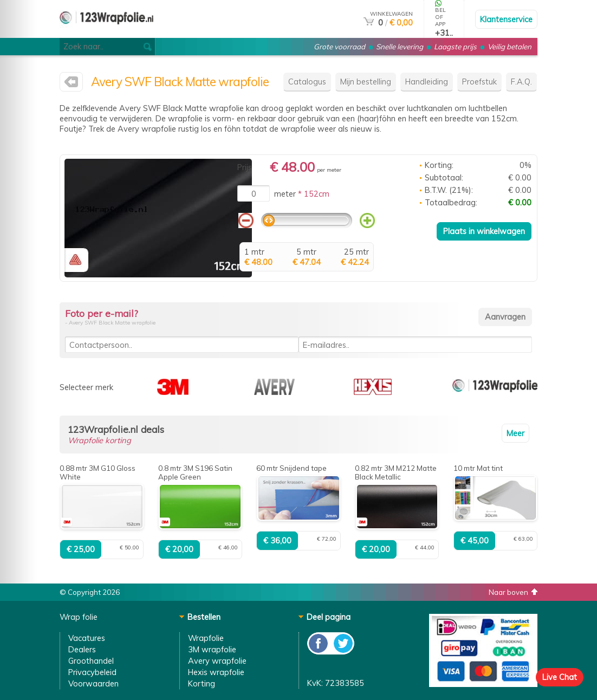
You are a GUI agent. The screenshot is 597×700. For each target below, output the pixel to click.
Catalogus (307, 82)
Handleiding (427, 82)
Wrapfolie (206, 638)
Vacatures (87, 638)
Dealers (82, 649)
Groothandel (91, 661)
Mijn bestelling (366, 82)
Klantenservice (506, 19)
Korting (202, 683)
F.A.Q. (521, 82)
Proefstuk (479, 82)
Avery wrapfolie (217, 661)
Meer (515, 433)
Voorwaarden (93, 683)
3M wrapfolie (212, 649)
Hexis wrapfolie (216, 672)
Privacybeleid (92, 672)
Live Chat (560, 677)
